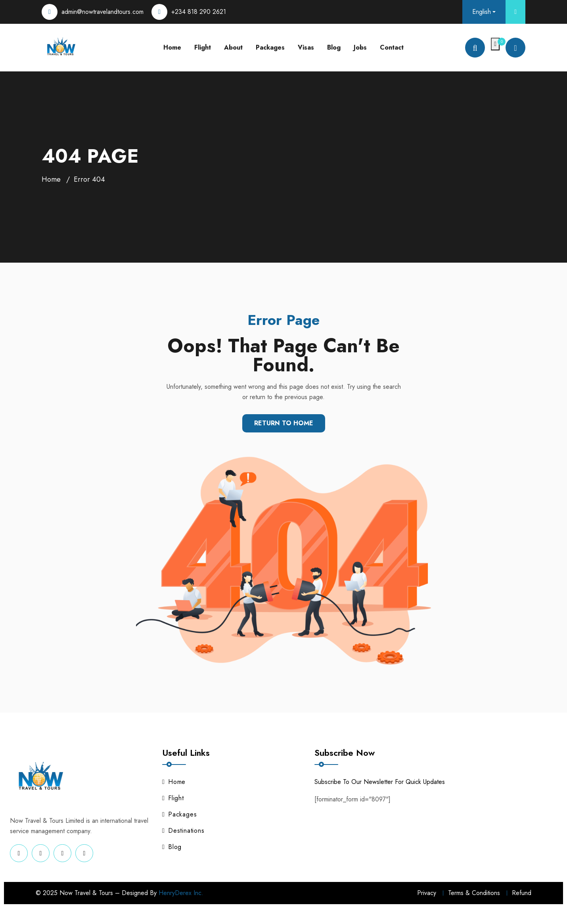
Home (172, 47)
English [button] (482, 12)
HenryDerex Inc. (181, 893)
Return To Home (284, 423)
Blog (334, 47)
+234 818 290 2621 (199, 12)
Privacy (427, 893)
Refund (522, 893)
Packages (270, 47)
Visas (306, 47)
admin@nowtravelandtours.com (102, 12)
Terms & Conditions (474, 893)
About (233, 47)
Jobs (360, 47)
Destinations (183, 831)
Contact (392, 47)
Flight (203, 47)
